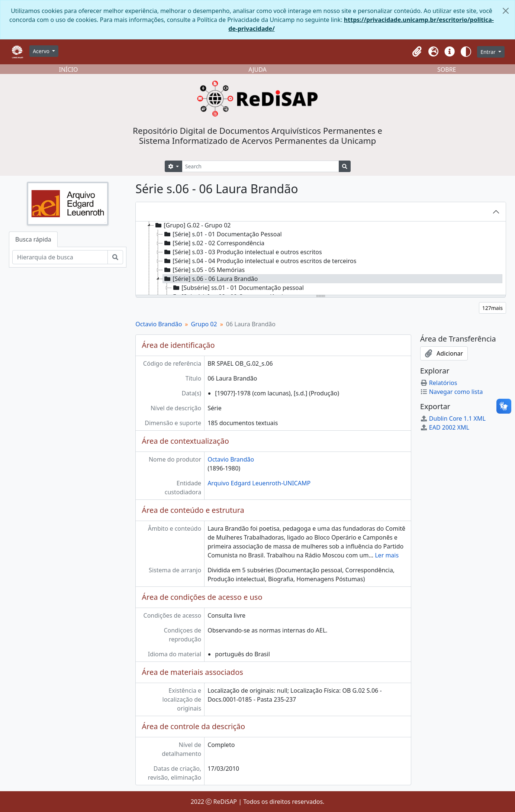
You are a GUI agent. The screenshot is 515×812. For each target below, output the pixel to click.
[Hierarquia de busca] (60, 257)
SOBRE (447, 69)
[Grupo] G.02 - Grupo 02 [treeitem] (192, 225)
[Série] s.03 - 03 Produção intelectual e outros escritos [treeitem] (242, 252)
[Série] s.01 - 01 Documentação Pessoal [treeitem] (222, 234)
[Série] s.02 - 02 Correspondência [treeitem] (214, 243)
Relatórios (439, 383)
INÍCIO (69, 69)
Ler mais (387, 555)
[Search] (260, 166)
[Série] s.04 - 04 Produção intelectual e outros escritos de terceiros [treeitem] (260, 261)
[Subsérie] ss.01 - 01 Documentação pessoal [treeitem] (238, 288)
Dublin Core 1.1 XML (453, 418)
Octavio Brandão (159, 324)
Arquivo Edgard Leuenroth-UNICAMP (259, 483)
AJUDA (257, 69)
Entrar (489, 52)
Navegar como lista (452, 392)
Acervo (42, 51)
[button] (417, 52)
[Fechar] (506, 11)
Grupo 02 (204, 324)
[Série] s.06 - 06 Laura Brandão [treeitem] (210, 279)
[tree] (321, 259)
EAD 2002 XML (445, 427)
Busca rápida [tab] (33, 239)
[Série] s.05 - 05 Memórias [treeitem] (204, 270)
